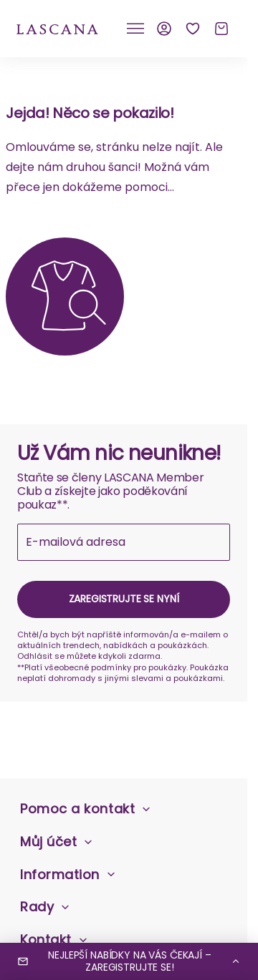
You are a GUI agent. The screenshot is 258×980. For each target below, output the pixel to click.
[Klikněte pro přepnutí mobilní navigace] (135, 29)
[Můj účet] (164, 29)
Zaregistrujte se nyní (124, 599)
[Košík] (221, 29)
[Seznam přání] (193, 29)
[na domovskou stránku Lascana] (57, 28)
